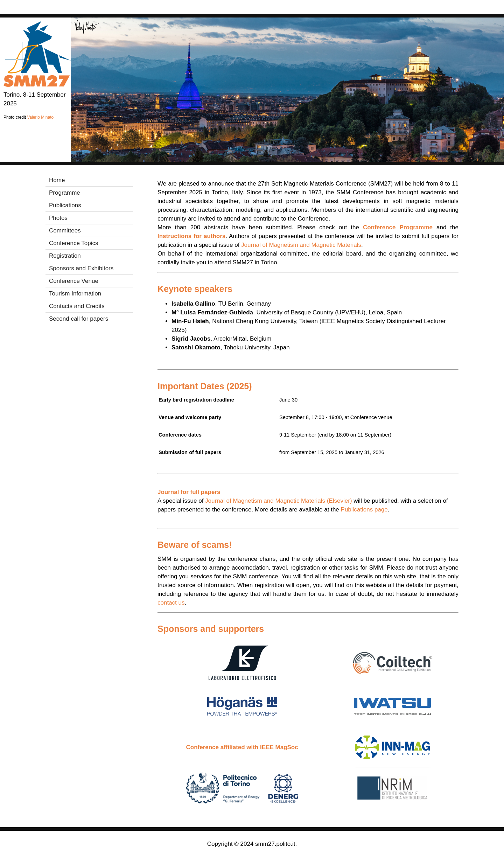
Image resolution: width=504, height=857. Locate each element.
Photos (58, 218)
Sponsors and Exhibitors (81, 268)
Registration (65, 256)
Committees (65, 231)
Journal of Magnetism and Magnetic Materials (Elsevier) (279, 501)
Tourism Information (75, 294)
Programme (65, 193)
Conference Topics (74, 243)
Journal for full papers (189, 492)
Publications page (364, 510)
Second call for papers (79, 319)
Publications (65, 205)
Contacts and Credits (77, 306)
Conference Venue (74, 281)
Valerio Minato (40, 117)
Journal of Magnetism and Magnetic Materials (301, 245)
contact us (171, 603)
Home (57, 180)
